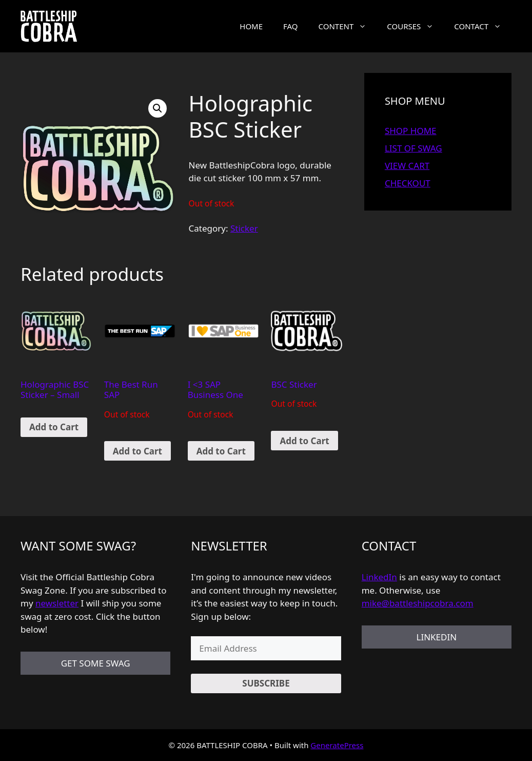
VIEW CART (407, 166)
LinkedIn (379, 577)
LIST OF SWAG (413, 148)
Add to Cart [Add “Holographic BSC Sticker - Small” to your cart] (54, 427)
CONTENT (348, 26)
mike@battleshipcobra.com (418, 603)
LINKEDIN (436, 637)
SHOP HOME (411, 131)
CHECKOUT (408, 183)
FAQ (291, 26)
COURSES (415, 26)
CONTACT (483, 26)
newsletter (57, 603)
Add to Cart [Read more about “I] (221, 451)
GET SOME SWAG (96, 663)
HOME (251, 26)
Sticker (244, 228)
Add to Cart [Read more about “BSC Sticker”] (304, 441)
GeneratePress (337, 745)
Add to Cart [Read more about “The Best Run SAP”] (137, 451)
